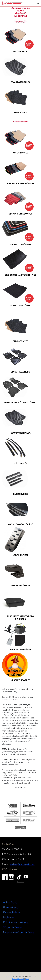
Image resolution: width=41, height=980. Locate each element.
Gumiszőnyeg (11, 907)
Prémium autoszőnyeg (16, 922)
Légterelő (8, 917)
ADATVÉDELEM (18, 979)
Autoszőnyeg (10, 902)
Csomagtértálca (12, 912)
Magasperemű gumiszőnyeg (19, 932)
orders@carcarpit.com (22, 864)
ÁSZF (27, 979)
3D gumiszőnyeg (12, 927)
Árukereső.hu (20, 882)
